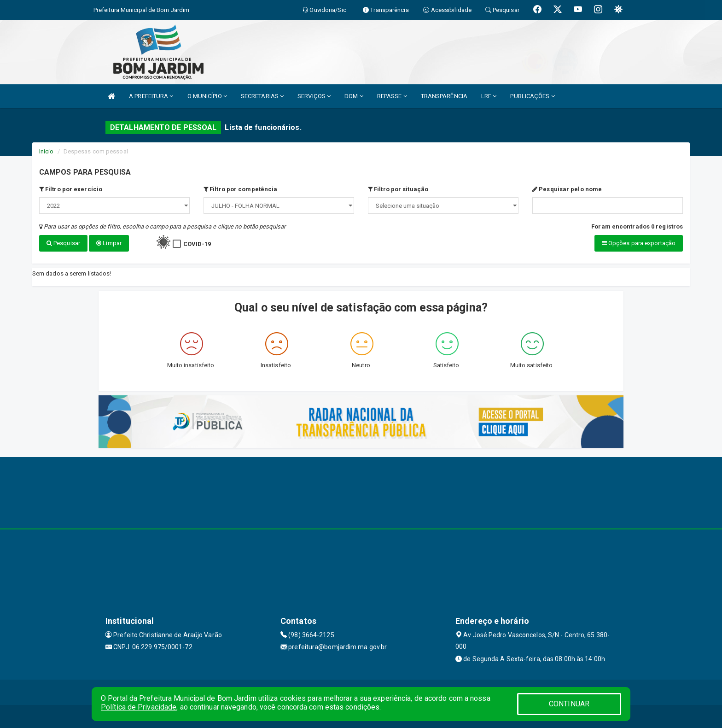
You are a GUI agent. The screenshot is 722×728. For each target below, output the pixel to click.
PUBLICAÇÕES (532, 96)
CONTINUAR (569, 704)
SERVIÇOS (314, 96)
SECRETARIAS (262, 96)
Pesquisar (63, 243)
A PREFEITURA (151, 96)
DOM (354, 96)
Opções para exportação (639, 243)
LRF (489, 96)
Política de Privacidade (139, 707)
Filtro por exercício (71, 189)
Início (47, 151)
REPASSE (392, 96)
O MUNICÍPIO (207, 96)
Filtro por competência (240, 189)
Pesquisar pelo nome (567, 189)
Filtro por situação (398, 189)
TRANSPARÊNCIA (444, 96)
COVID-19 (197, 244)
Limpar (109, 243)
